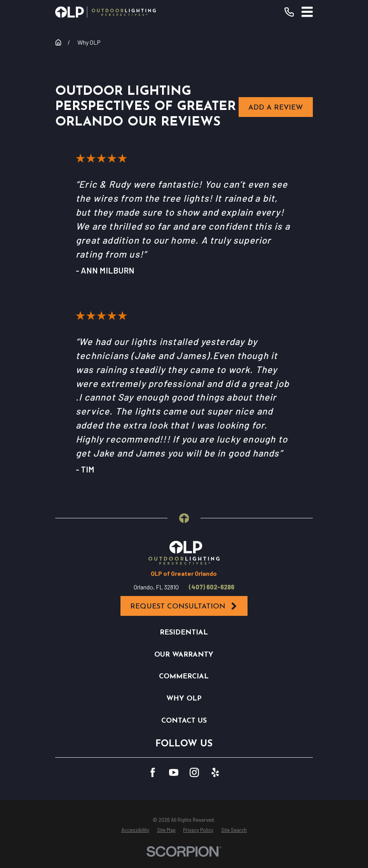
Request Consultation (184, 606)
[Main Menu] (307, 12)
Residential (184, 633)
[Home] (106, 12)
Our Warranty (184, 655)
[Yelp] (215, 772)
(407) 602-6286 (212, 587)
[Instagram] (194, 772)
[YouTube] (174, 772)
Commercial (184, 677)
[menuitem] (135, 830)
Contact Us (184, 721)
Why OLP (184, 699)
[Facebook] (153, 772)
